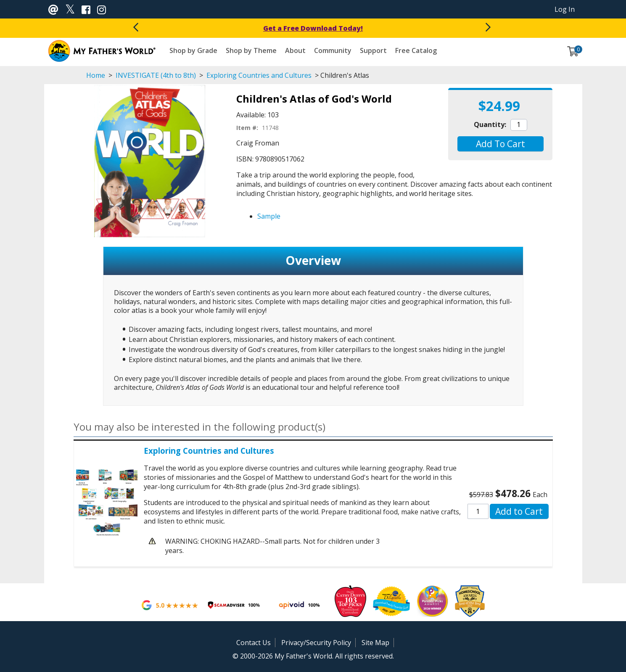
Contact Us (254, 643)
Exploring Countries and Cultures (259, 75)
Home (96, 75)
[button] (501, 144)
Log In (565, 9)
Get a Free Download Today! (313, 28)
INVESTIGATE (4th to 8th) (156, 75)
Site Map (375, 643)
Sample (269, 216)
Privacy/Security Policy (316, 643)
